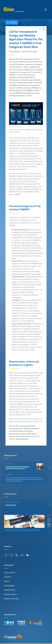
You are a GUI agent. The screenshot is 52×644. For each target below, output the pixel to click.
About (7, 581)
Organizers (9, 586)
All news (11, 22)
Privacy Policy (10, 594)
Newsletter (9, 590)
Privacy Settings (11, 599)
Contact (8, 577)
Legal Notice (10, 573)
